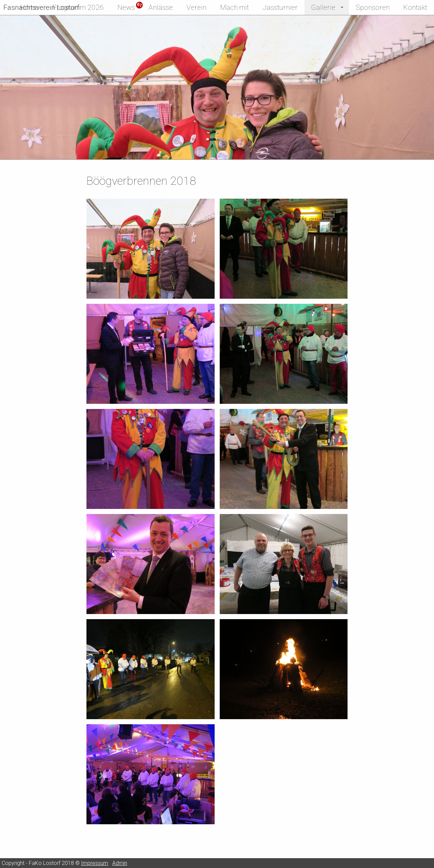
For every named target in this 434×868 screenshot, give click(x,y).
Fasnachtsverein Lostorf (41, 7)
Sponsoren (373, 7)
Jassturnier (280, 7)
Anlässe (161, 7)
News (126, 7)
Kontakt (415, 7)
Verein (196, 7)
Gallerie (323, 7)
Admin (120, 863)
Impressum (95, 863)
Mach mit (234, 7)
